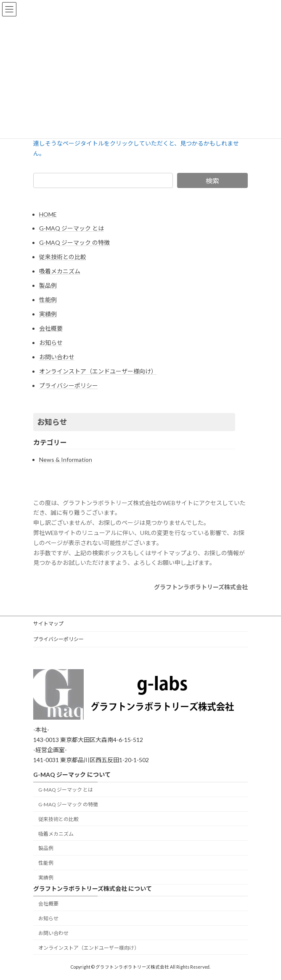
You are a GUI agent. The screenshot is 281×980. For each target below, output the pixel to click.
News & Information (66, 460)
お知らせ (51, 343)
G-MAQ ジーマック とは (72, 228)
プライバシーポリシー (69, 385)
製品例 (48, 285)
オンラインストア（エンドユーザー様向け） (98, 371)
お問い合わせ (57, 357)
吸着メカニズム (60, 271)
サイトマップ (48, 624)
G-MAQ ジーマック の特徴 (74, 242)
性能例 (48, 300)
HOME (48, 214)
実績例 (48, 314)
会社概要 (51, 328)
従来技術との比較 (63, 257)
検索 (212, 181)
